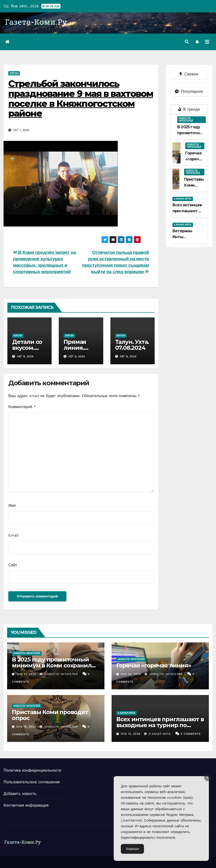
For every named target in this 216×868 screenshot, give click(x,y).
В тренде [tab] (189, 109)
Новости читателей (186, 120)
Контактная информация (26, 805)
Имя (12, 506)
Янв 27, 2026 (26, 674)
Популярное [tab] (189, 91)
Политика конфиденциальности (32, 770)
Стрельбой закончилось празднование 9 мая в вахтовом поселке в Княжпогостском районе (81, 99)
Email (14, 535)
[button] (187, 42)
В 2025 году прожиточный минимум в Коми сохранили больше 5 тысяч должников (54, 665)
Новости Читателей (59, 674)
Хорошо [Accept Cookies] (132, 849)
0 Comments (191, 734)
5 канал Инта (183, 199)
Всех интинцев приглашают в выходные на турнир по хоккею (160, 725)
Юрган (14, 73)
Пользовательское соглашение (32, 782)
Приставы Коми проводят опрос (50, 715)
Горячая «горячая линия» (194, 159)
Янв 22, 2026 (131, 674)
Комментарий (22, 407)
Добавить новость (20, 794)
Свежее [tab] (189, 74)
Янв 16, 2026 (26, 727)
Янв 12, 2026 (131, 734)
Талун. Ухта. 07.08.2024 (132, 345)
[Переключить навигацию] (207, 42)
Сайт (13, 565)
